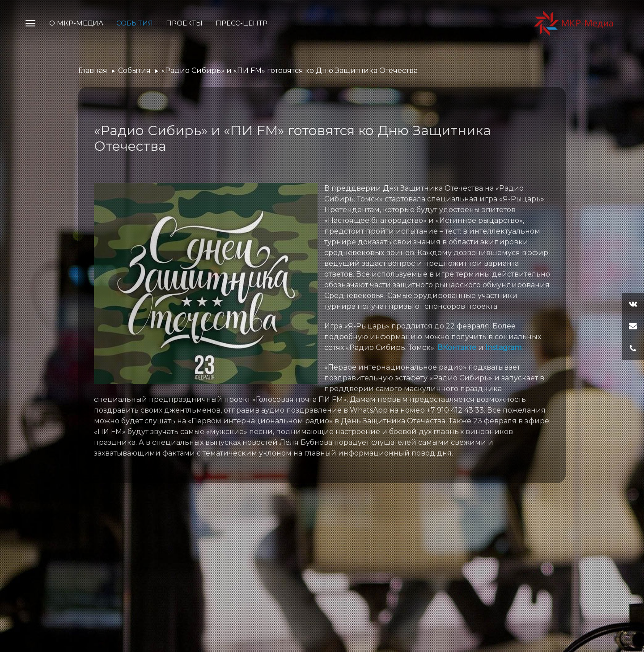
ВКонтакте (457, 347)
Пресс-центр (241, 23)
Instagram (503, 347)
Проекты (184, 23)
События (135, 23)
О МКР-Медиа (76, 23)
